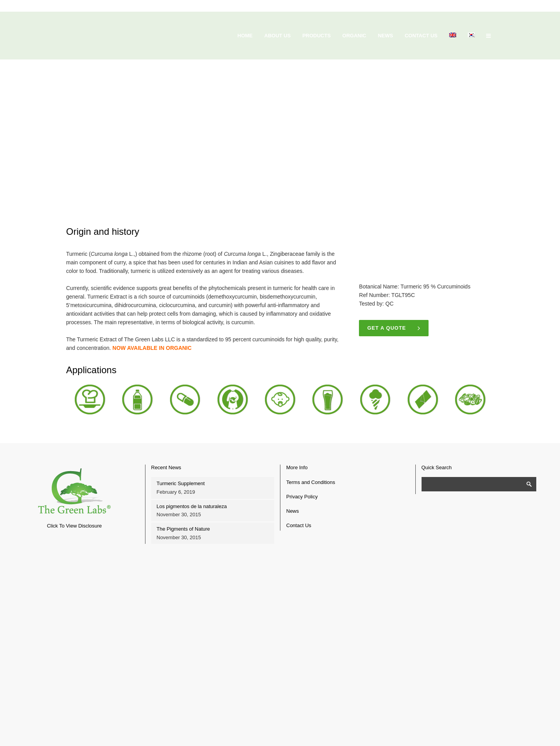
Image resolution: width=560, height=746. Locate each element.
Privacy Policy (302, 497)
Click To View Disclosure (74, 526)
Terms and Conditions (311, 482)
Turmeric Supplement (181, 483)
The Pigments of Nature (183, 529)
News (293, 511)
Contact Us (299, 525)
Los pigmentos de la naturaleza (192, 506)
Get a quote (394, 328)
